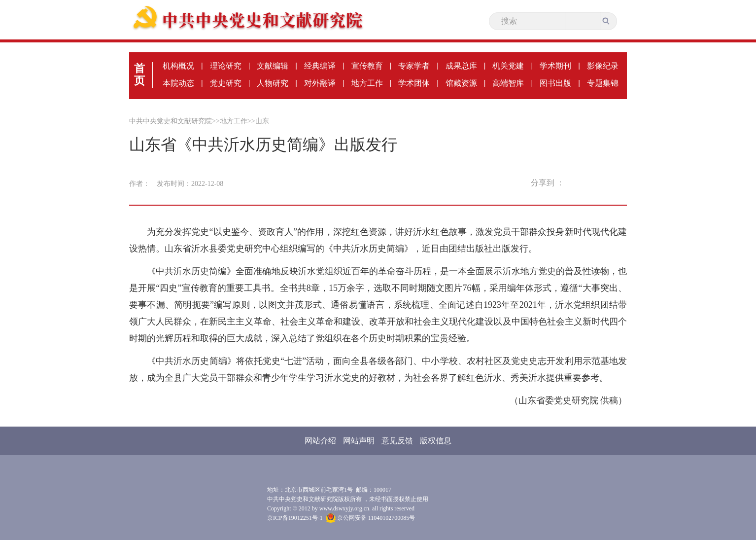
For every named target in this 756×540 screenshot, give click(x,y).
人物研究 (273, 83)
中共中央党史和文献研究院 (171, 121)
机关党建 (508, 66)
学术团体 (414, 83)
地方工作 (367, 83)
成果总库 (461, 66)
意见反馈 (397, 441)
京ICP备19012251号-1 (295, 518)
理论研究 (226, 66)
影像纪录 (603, 66)
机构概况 (178, 66)
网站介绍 (320, 441)
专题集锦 (603, 83)
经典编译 (320, 66)
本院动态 (178, 83)
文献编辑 (273, 66)
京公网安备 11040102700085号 (371, 518)
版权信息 (436, 441)
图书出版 (555, 83)
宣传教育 (367, 66)
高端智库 (508, 83)
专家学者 (414, 66)
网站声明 (359, 441)
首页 (139, 74)
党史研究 (226, 83)
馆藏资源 (461, 83)
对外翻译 (320, 83)
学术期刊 (555, 66)
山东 (262, 121)
